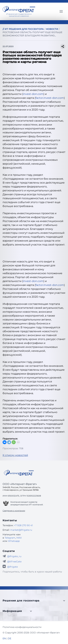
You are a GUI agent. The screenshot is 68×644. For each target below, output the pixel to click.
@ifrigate (12, 567)
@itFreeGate (14, 562)
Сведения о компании (14, 511)
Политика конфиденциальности (22, 627)
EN (4, 638)
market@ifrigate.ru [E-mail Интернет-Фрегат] (21, 530)
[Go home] (19, 473)
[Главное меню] (61, 11)
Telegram (10, 538)
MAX (19, 538)
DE (10, 638)
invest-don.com (33, 94)
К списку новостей (15, 455)
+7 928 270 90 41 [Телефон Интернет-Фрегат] (23, 525)
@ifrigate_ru (14, 556)
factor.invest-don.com (50, 98)
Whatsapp (14, 541)
